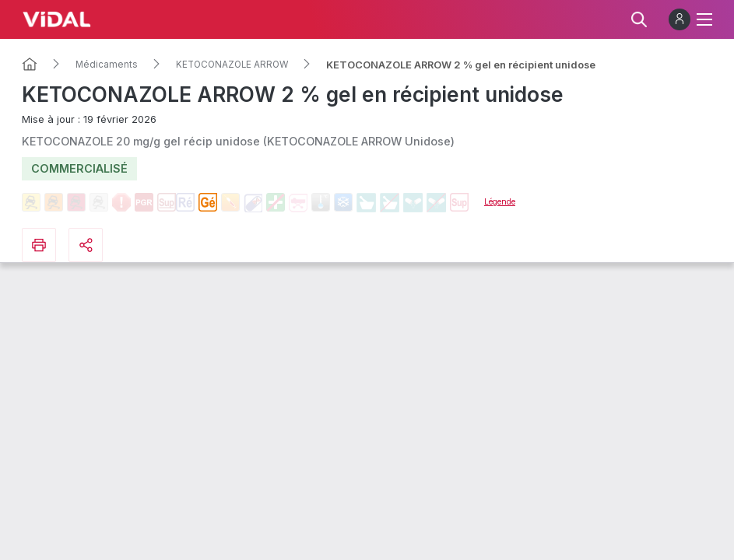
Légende (500, 201)
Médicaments (107, 65)
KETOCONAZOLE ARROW (232, 65)
